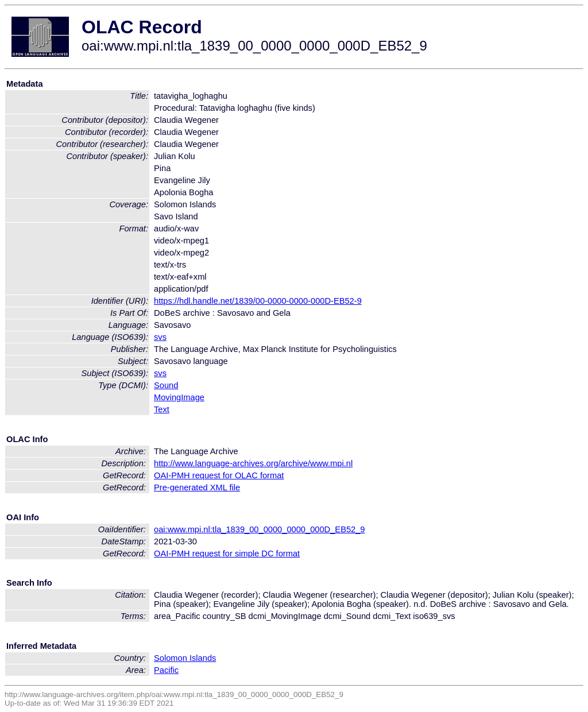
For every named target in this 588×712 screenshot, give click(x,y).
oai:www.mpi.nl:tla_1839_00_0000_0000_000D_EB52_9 (260, 529)
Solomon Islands (185, 658)
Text (162, 409)
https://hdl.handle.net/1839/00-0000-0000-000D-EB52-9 (258, 301)
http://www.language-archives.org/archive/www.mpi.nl (253, 463)
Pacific (166, 670)
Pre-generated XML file (197, 487)
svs (160, 337)
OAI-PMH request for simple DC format (227, 554)
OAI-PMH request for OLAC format (219, 475)
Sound (166, 385)
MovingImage (179, 397)
